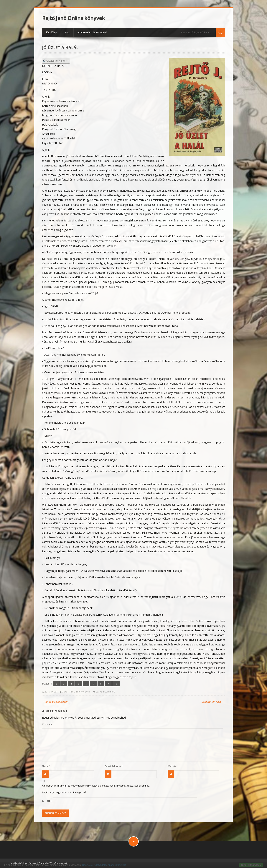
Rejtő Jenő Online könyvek (73, 18)
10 (116, 684)
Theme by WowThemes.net (53, 863)
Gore (65, 692)
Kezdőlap (51, 32)
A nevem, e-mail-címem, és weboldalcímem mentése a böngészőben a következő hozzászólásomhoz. (96, 786)
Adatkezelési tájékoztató (92, 32)
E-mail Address (114, 766)
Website (172, 766)
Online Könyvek (82, 692)
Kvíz (67, 32)
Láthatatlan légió (213, 702)
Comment (47, 724)
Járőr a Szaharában (55, 702)
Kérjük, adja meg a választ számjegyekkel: (64, 792)
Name (46, 766)
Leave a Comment (105, 692)
